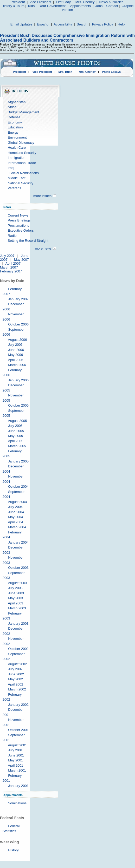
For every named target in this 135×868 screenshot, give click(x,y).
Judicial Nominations (23, 173)
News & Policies (111, 2)
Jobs (99, 6)
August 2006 (17, 340)
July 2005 (15, 426)
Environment (17, 137)
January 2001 (18, 786)
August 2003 (17, 583)
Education (15, 127)
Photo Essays (111, 72)
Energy (13, 132)
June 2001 (16, 755)
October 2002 (18, 649)
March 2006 (17, 365)
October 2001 (18, 730)
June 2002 (16, 674)
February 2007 (11, 271)
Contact (112, 6)
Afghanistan (17, 102)
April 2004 (15, 522)
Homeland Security (22, 153)
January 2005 (18, 461)
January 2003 (18, 624)
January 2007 (18, 299)
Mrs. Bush (65, 72)
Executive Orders (21, 230)
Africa (12, 107)
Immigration (17, 158)
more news (43, 248)
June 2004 (16, 512)
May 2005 (15, 436)
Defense (14, 117)
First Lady (63, 2)
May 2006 (15, 355)
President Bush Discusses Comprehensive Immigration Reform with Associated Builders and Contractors (67, 38)
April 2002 (15, 684)
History (13, 850)
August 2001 (17, 745)
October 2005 (18, 405)
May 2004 (15, 517)
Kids (31, 6)
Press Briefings (19, 220)
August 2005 (17, 421)
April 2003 (15, 603)
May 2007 (21, 260)
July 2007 (7, 256)
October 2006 (18, 324)
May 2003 (15, 598)
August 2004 (17, 502)
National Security (21, 183)
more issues (42, 196)
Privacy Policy (103, 24)
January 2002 (18, 705)
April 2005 (15, 441)
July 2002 (15, 669)
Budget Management (24, 112)
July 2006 (15, 345)
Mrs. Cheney (85, 2)
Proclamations (18, 226)
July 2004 (15, 507)
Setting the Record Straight (28, 241)
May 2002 (15, 679)
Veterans (14, 188)
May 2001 (15, 760)
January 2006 (18, 380)
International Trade (22, 163)
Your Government (52, 6)
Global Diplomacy (21, 143)
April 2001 (15, 765)
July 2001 (15, 750)
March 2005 (17, 446)
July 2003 (15, 588)
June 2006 (16, 350)
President (18, 2)
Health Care (17, 148)
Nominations (17, 803)
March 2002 (17, 689)
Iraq (11, 168)
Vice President (41, 2)
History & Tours (13, 6)
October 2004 (18, 487)
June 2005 (16, 431)
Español (43, 24)
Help (121, 24)
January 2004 (18, 542)
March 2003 (17, 608)
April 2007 (13, 263)
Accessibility (63, 24)
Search (82, 24)
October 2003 (18, 568)
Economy (15, 122)
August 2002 (17, 664)
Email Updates (21, 24)
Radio (12, 236)
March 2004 (17, 527)
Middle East (17, 178)
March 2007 (9, 267)
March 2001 (17, 770)
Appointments (80, 6)
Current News (18, 215)
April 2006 (15, 360)
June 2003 (16, 593)
